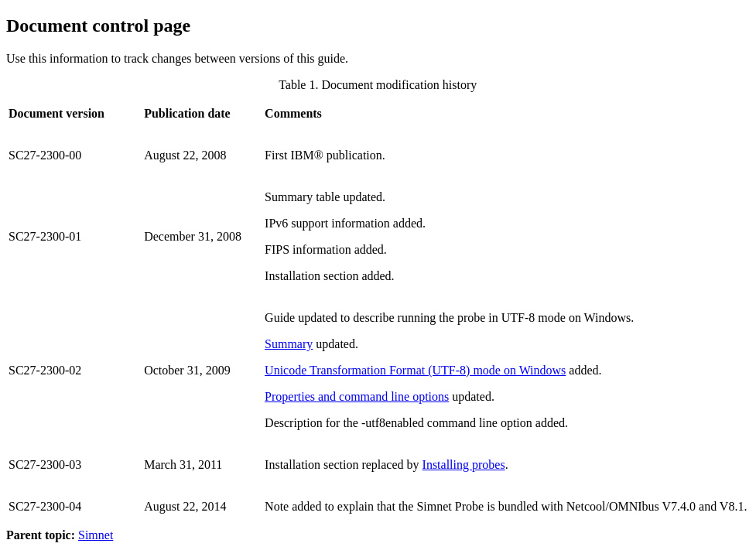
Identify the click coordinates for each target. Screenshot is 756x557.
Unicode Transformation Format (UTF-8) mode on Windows (415, 370)
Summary (289, 344)
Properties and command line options (357, 396)
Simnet (96, 535)
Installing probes (464, 465)
